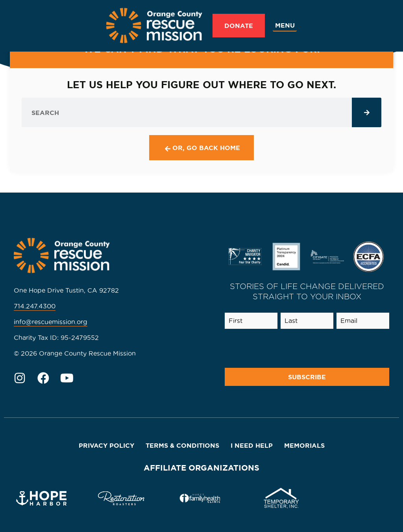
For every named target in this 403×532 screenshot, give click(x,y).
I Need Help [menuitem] (252, 445)
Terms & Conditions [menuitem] (182, 445)
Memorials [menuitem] (304, 445)
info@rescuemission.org (51, 322)
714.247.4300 (35, 306)
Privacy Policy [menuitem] (106, 445)
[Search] (367, 112)
